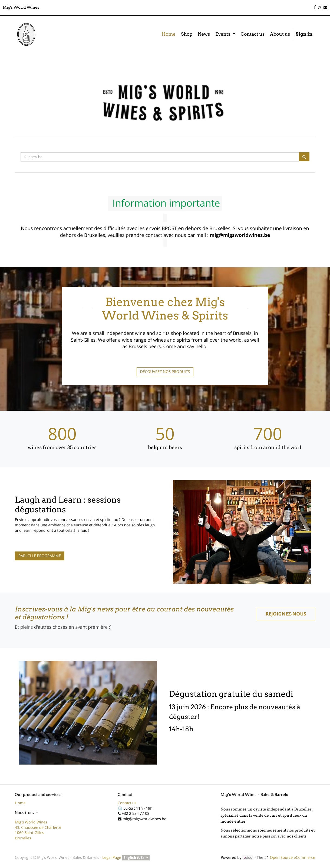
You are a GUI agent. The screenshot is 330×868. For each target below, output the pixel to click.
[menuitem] (169, 35)
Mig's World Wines (31, 822)
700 (268, 434)
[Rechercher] (304, 157)
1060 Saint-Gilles (29, 833)
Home (20, 803)
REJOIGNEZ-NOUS (286, 614)
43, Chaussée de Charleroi (38, 828)
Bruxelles (23, 838)
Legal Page (112, 858)
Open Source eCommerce (293, 858)
